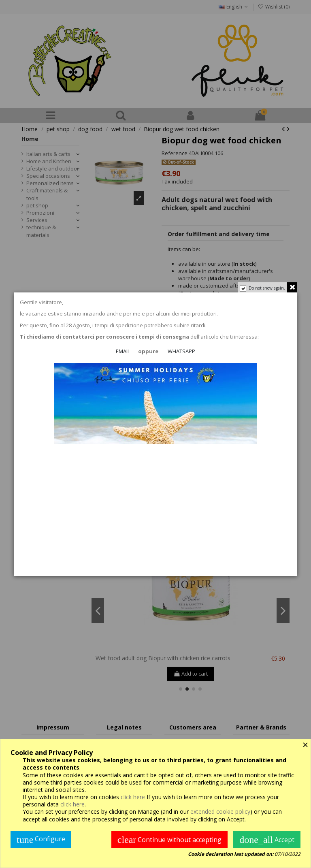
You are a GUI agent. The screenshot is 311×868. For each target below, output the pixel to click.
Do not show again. (266, 288)
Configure (41, 840)
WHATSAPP (181, 352)
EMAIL (123, 352)
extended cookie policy (220, 811)
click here (133, 797)
